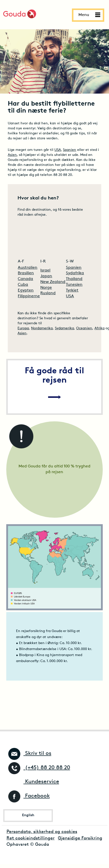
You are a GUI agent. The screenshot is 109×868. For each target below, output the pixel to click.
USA (58, 150)
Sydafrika (75, 273)
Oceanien (84, 328)
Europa (23, 328)
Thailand (74, 279)
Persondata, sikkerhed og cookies (42, 832)
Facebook (29, 796)
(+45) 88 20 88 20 (39, 768)
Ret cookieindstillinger (31, 838)
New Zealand (53, 282)
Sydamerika (64, 328)
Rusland (48, 293)
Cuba (23, 285)
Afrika (99, 328)
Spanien (70, 150)
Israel (45, 270)
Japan (46, 276)
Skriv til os (30, 754)
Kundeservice (34, 782)
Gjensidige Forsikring (80, 838)
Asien (12, 155)
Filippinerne (29, 296)
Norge (46, 288)
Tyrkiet (72, 291)
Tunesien (74, 285)
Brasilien (26, 273)
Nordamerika (42, 328)
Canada (25, 279)
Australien (28, 268)
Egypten (26, 291)
